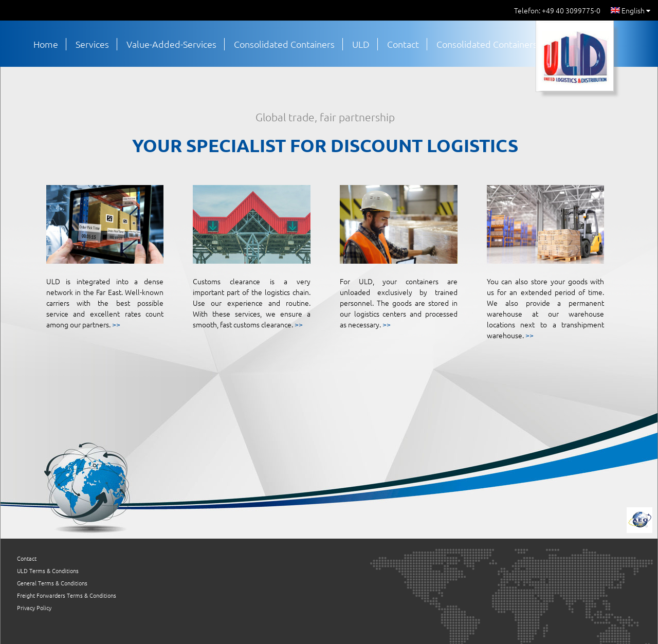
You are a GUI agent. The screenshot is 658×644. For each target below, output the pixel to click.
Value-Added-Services (171, 44)
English (630, 10)
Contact (403, 44)
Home (46, 44)
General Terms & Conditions (52, 583)
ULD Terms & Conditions (48, 571)
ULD (361, 44)
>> (116, 324)
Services (92, 44)
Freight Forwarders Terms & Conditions (67, 595)
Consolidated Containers (284, 44)
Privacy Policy (34, 608)
